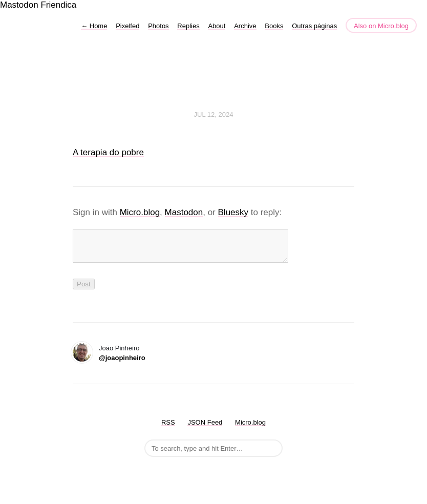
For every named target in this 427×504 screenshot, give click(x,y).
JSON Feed (205, 428)
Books (274, 26)
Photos (158, 26)
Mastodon (19, 5)
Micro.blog (140, 212)
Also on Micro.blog (381, 26)
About (217, 26)
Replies (188, 26)
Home (94, 26)
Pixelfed (127, 26)
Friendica (58, 5)
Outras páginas (314, 26)
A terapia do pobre (108, 152)
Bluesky (233, 212)
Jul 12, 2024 (214, 114)
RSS (168, 428)
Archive (245, 26)
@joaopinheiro (122, 364)
